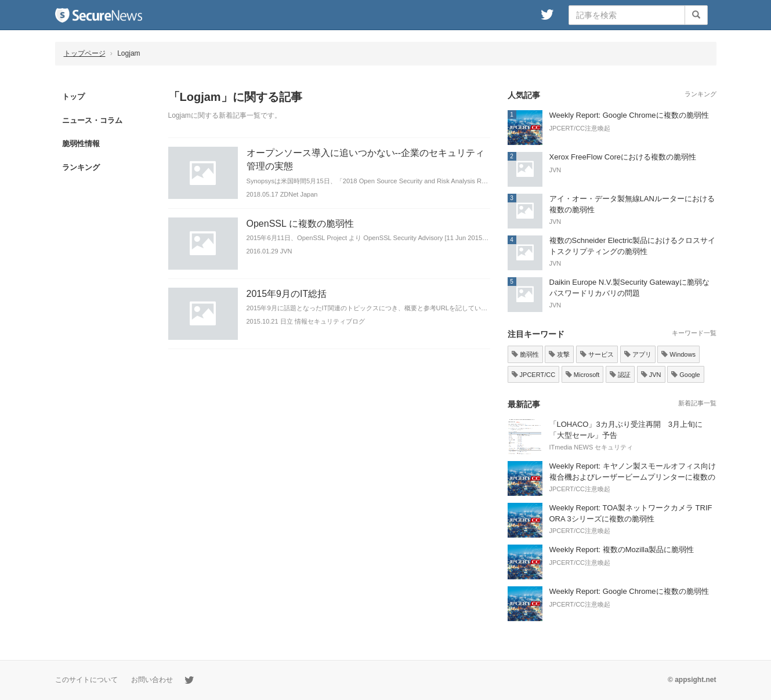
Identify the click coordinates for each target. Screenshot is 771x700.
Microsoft (583, 375)
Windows (678, 354)
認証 (620, 375)
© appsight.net (692, 680)
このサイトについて (86, 680)
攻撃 (559, 354)
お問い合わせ (152, 680)
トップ (73, 97)
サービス (597, 354)
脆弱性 (525, 354)
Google (686, 375)
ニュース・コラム (92, 120)
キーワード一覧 (694, 333)
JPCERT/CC (534, 375)
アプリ (638, 354)
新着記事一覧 (697, 403)
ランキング (81, 167)
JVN (651, 375)
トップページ (85, 53)
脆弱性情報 (81, 144)
